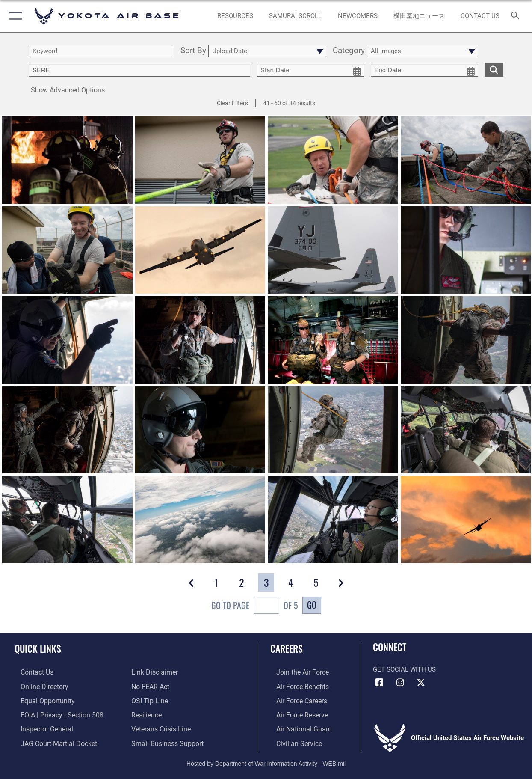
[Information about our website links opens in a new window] (154, 672)
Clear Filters (232, 103)
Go (312, 605)
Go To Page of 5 (255, 606)
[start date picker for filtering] (310, 70)
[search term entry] (101, 51)
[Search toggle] (517, 16)
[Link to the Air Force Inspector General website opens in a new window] (40, 727)
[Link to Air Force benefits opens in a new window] (296, 686)
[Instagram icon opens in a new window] (400, 683)
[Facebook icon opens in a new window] (379, 683)
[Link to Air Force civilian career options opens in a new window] (292, 740)
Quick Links (38, 648)
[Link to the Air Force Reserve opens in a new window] (296, 713)
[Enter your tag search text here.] (139, 70)
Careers (287, 648)
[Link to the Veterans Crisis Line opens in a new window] (160, 727)
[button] (14, 16)
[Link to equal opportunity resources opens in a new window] (40, 699)
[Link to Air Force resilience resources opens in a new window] (146, 713)
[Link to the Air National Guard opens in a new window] (297, 727)
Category (349, 51)
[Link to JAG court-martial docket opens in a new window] (51, 740)
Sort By (193, 51)
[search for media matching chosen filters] (494, 69)
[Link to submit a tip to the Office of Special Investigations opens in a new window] (148, 699)
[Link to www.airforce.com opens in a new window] (296, 672)
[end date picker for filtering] (425, 70)
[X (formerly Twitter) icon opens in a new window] (421, 683)
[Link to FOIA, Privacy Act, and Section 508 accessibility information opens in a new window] (54, 713)
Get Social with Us (404, 669)
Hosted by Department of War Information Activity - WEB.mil (266, 760)
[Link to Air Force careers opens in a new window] (295, 699)
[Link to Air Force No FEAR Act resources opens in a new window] (150, 686)
